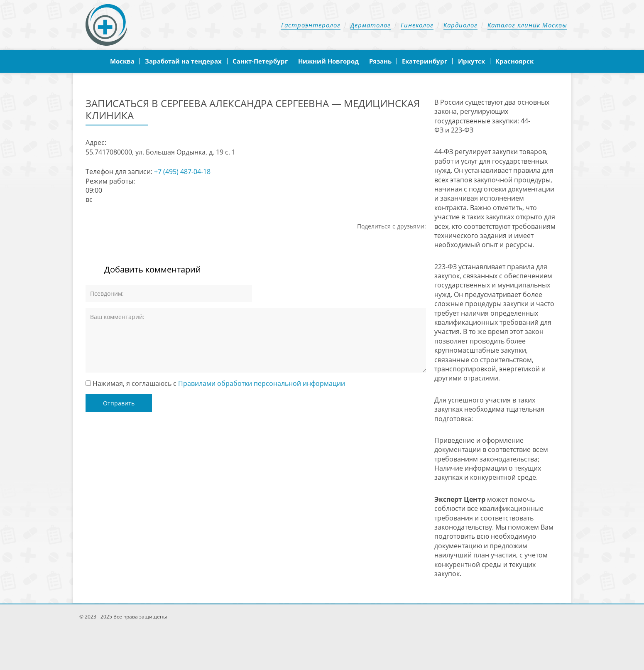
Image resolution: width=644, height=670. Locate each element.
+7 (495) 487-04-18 (182, 172)
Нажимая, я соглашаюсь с (219, 383)
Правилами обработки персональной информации (262, 383)
